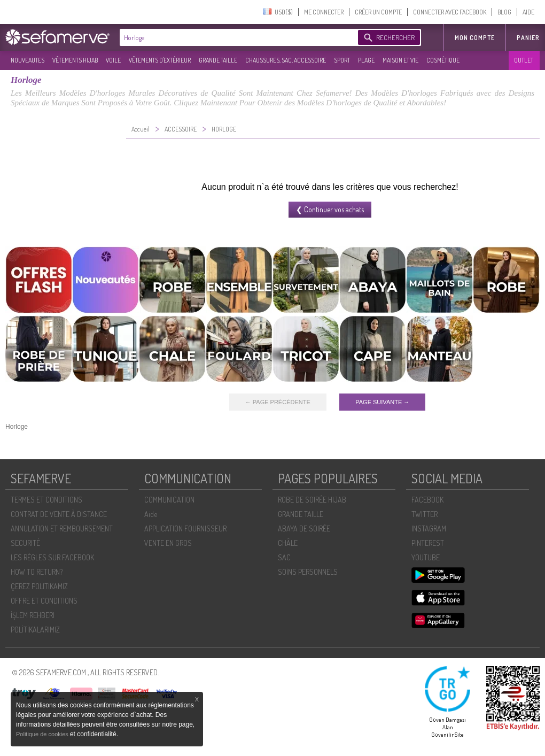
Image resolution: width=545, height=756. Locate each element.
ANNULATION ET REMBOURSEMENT (62, 529)
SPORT (342, 60)
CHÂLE (288, 543)
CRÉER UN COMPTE (378, 12)
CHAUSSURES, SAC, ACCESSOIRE (286, 60)
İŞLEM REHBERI (33, 615)
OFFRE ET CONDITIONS (44, 601)
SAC (284, 557)
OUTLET (524, 60)
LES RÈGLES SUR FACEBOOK (52, 557)
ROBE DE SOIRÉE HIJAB (312, 500)
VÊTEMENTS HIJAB (75, 60)
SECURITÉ (25, 543)
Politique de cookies (43, 734)
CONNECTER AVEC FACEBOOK (450, 12)
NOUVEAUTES (28, 60)
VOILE (113, 60)
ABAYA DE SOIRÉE (304, 529)
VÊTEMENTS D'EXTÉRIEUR (160, 60)
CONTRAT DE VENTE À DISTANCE (59, 514)
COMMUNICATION (169, 500)
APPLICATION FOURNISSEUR (185, 529)
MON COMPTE (475, 38)
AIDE (528, 12)
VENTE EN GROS (168, 543)
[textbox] (236, 37)
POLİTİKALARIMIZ (35, 630)
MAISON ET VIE (400, 60)
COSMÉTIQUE (443, 60)
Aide (151, 514)
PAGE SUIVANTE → (382, 402)
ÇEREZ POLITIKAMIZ (39, 586)
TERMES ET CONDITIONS (46, 500)
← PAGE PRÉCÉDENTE (278, 402)
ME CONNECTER (324, 12)
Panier (528, 38)
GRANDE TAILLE (218, 60)
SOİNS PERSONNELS (308, 572)
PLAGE (366, 60)
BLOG (504, 12)
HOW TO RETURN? (37, 572)
